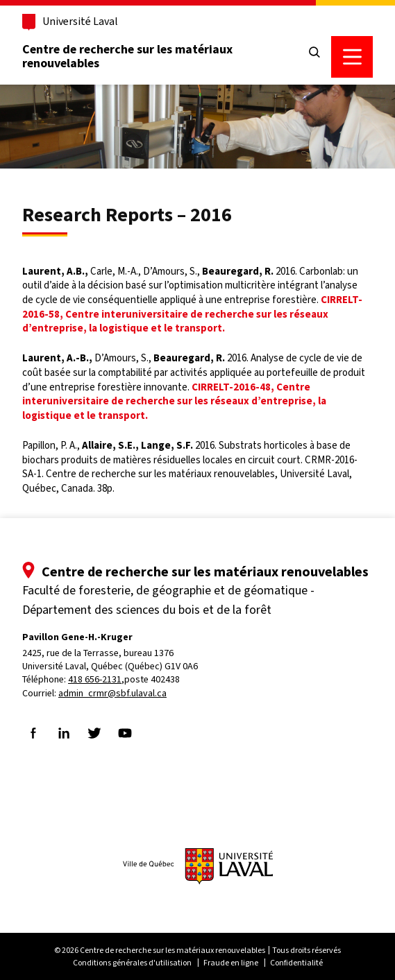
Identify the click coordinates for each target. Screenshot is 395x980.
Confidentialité (296, 963)
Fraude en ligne (231, 963)
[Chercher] (314, 53)
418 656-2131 (95, 679)
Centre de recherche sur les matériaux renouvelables (127, 56)
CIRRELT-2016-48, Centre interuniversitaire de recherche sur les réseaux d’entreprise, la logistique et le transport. (174, 401)
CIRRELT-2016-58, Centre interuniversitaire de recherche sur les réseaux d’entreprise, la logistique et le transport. (192, 314)
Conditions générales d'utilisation (132, 963)
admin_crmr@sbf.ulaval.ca (112, 693)
